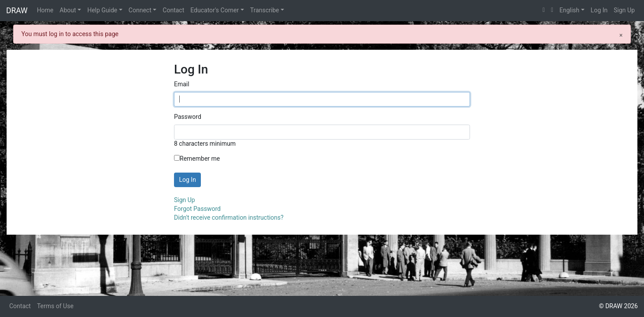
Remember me (197, 158)
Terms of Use (55, 306)
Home (45, 10)
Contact (173, 10)
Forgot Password (197, 209)
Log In (599, 10)
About (68, 10)
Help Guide (102, 10)
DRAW (17, 11)
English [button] (569, 10)
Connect (140, 10)
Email (182, 84)
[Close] (621, 35)
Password (188, 117)
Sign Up (624, 10)
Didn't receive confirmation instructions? (229, 217)
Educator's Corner (215, 10)
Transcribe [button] (265, 10)
